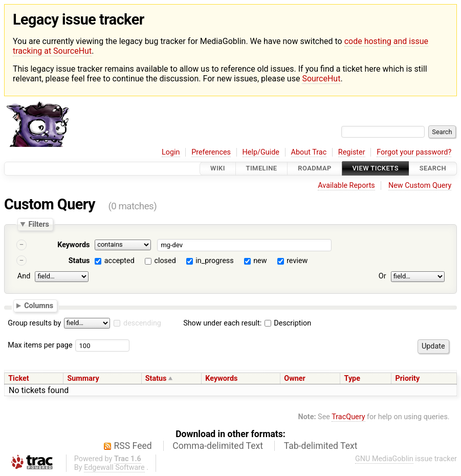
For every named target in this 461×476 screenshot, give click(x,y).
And (24, 276)
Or (382, 276)
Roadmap (315, 169)
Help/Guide (261, 152)
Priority (408, 378)
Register (352, 152)
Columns (39, 306)
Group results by (34, 323)
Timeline (262, 169)
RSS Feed (133, 446)
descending (142, 323)
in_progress (214, 261)
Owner (295, 378)
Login (171, 152)
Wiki (218, 169)
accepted (119, 261)
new (260, 261)
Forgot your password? (414, 152)
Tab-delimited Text (321, 446)
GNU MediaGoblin (384, 459)
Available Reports (346, 186)
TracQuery (348, 417)
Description (288, 323)
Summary (83, 378)
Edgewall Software (114, 468)
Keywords (73, 245)
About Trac (309, 152)
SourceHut (321, 79)
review (297, 261)
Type (352, 378)
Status (79, 261)
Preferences (211, 152)
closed (165, 261)
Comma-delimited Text (218, 446)
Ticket (18, 378)
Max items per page (40, 345)
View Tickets (376, 169)
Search (433, 169)
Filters (38, 224)
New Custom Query (420, 186)
